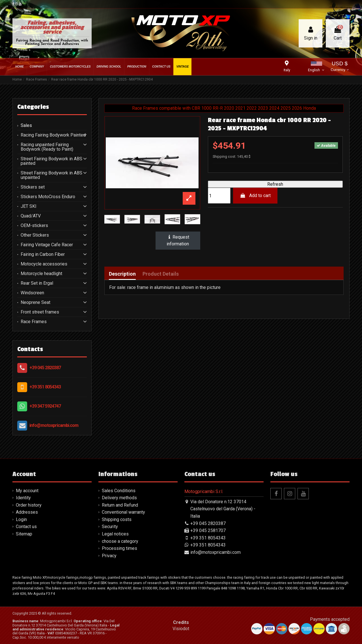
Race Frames (34, 322)
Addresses (27, 512)
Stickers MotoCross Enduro (48, 197)
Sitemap (24, 534)
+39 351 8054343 (45, 387)
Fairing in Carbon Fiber (43, 254)
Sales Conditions (119, 491)
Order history (29, 505)
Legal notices (115, 534)
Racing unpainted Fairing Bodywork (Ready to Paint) (47, 147)
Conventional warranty (123, 512)
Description (122, 274)
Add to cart (255, 195)
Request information (178, 240)
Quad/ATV (31, 216)
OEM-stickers (34, 226)
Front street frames (40, 312)
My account (27, 491)
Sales (26, 126)
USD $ (340, 67)
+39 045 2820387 (45, 368)
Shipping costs (117, 519)
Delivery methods (119, 498)
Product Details (161, 274)
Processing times (119, 548)
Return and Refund (120, 505)
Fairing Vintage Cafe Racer (47, 245)
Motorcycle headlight (41, 274)
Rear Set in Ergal (37, 283)
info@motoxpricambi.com (54, 425)
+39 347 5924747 (45, 406)
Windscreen (32, 293)
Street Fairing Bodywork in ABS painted (51, 161)
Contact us (26, 527)
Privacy (109, 556)
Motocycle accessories (44, 264)
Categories (33, 107)
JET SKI (29, 206)
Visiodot (181, 629)
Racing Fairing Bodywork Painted (53, 135)
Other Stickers (35, 235)
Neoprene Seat (35, 302)
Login (21, 519)
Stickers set (33, 187)
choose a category (120, 541)
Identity (23, 498)
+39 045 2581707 (208, 530)
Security (110, 527)
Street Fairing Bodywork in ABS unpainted (51, 175)
